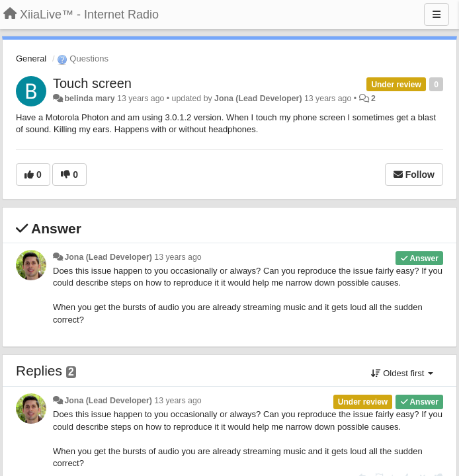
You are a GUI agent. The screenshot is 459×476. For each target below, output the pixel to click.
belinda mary (89, 99)
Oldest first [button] (402, 373)
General (31, 59)
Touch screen (92, 83)
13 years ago (178, 257)
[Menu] (437, 15)
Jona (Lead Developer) (258, 99)
